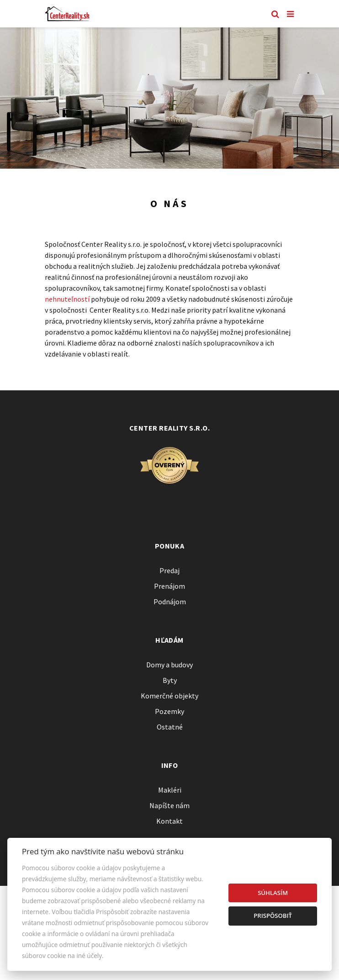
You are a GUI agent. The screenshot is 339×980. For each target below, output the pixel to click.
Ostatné (170, 727)
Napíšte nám (169, 805)
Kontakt (169, 821)
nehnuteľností (67, 299)
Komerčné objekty (169, 696)
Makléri (170, 790)
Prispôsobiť (273, 916)
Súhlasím (273, 893)
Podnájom (170, 602)
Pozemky (169, 711)
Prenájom (169, 586)
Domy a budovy (169, 665)
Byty (170, 680)
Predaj (169, 570)
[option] (169, 98)
